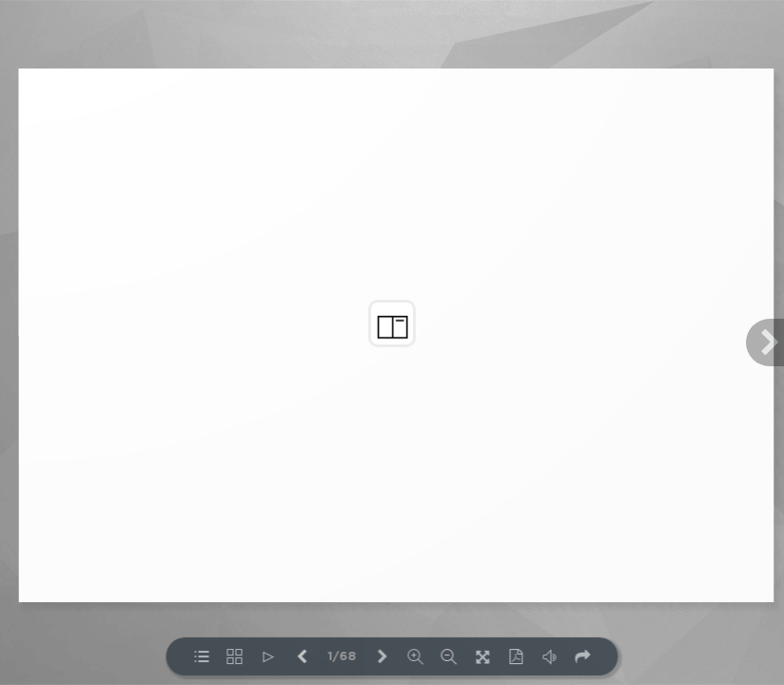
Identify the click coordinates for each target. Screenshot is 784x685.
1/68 (343, 657)
